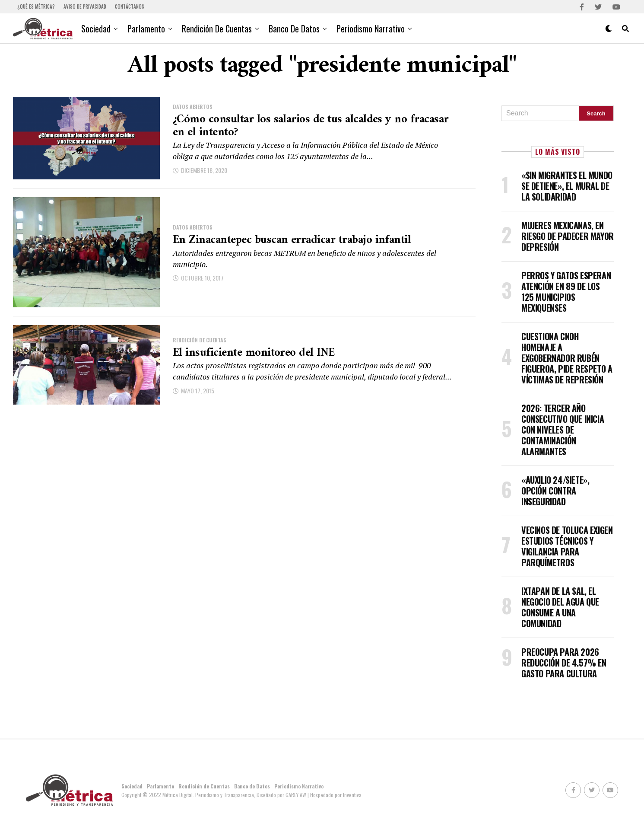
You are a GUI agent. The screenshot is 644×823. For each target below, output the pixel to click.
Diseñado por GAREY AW (282, 795)
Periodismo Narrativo (371, 29)
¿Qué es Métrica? (36, 6)
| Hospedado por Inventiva (335, 795)
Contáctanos (130, 6)
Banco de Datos (294, 29)
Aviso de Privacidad (85, 6)
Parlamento (146, 29)
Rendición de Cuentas (217, 29)
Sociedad (96, 29)
